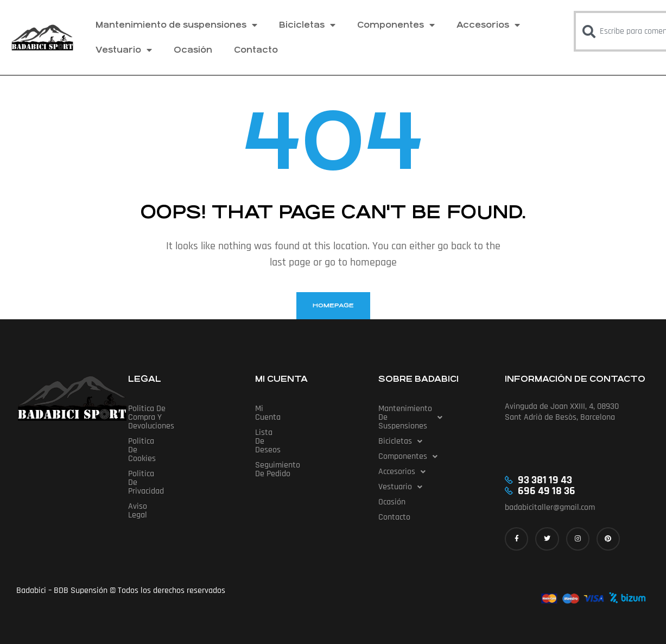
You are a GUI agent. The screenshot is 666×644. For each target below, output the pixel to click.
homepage (333, 305)
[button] (432, 413)
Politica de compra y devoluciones (189, 409)
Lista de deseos (283, 424)
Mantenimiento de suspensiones (176, 25)
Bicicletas (307, 25)
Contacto (256, 50)
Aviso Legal (148, 454)
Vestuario (124, 50)
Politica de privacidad (166, 439)
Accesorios (488, 25)
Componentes (396, 25)
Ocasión (193, 50)
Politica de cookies (162, 424)
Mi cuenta (273, 409)
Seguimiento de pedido (296, 439)
